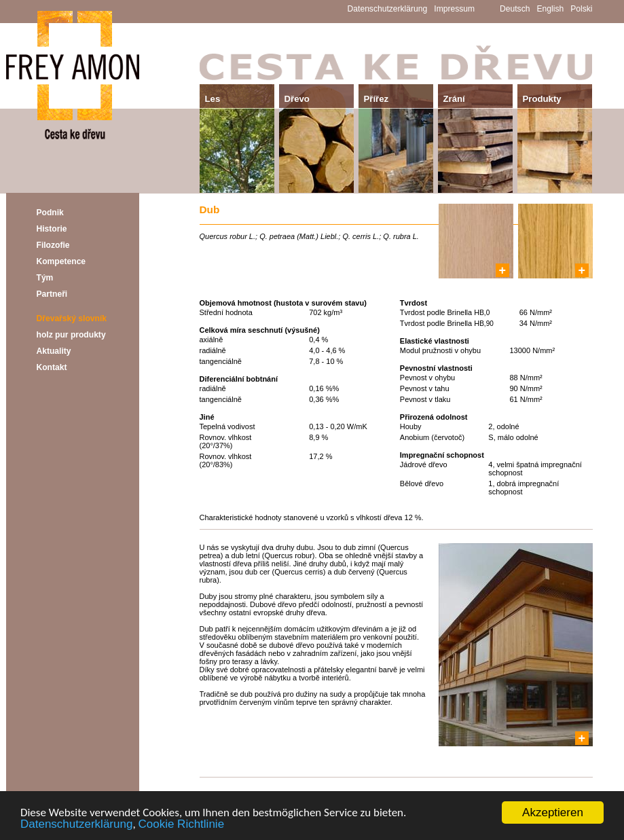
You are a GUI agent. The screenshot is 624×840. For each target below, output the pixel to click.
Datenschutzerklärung (76, 825)
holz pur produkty (71, 335)
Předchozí (218, 787)
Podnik (50, 213)
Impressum (454, 9)
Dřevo (297, 99)
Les (213, 99)
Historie (52, 229)
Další (583, 787)
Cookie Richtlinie (181, 825)
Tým (45, 278)
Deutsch (515, 9)
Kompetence (61, 261)
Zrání (454, 99)
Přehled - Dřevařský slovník (396, 787)
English (551, 9)
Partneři (52, 294)
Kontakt (52, 367)
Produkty (542, 99)
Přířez (377, 99)
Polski (581, 9)
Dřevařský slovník (72, 318)
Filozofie (53, 245)
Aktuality (54, 351)
